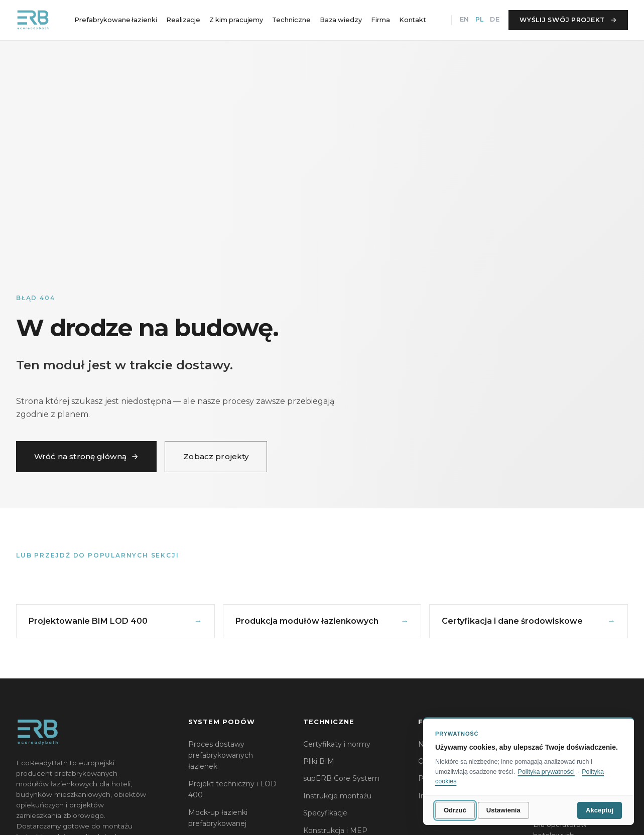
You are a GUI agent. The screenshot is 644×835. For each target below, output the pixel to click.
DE (495, 19)
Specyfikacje (325, 813)
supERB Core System (341, 778)
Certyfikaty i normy (337, 744)
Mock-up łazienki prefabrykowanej (218, 818)
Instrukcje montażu (337, 796)
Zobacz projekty (216, 456)
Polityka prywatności (546, 772)
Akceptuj (600, 810)
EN (464, 19)
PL (479, 19)
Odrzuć (455, 810)
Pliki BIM (319, 761)
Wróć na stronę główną (86, 456)
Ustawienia (503, 810)
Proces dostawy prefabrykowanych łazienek (221, 755)
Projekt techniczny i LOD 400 (232, 789)
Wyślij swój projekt (568, 20)
